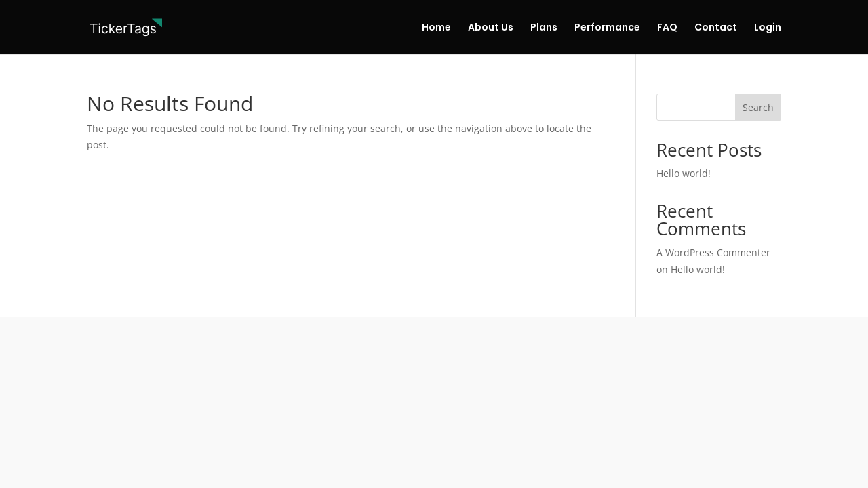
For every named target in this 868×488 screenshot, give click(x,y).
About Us (491, 28)
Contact (716, 28)
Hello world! (684, 173)
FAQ (667, 28)
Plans (544, 28)
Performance (607, 28)
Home (436, 28)
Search (758, 107)
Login (768, 28)
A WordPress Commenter (713, 252)
